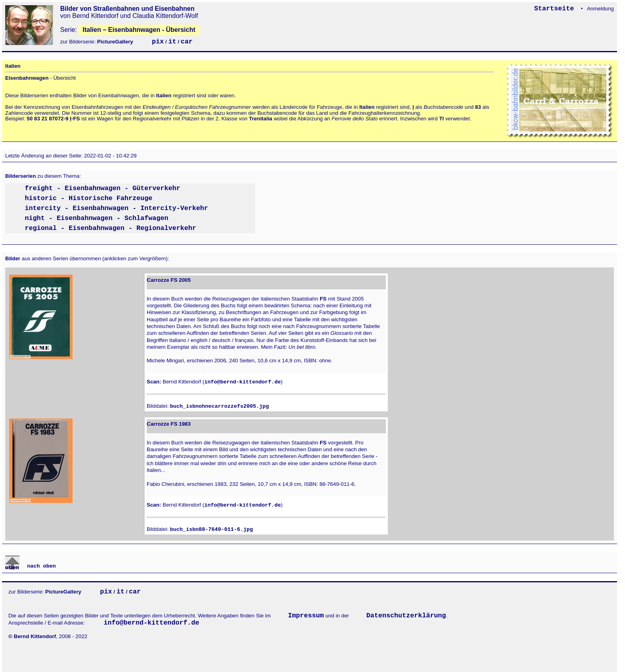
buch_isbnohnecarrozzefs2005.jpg (220, 406)
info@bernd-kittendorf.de (242, 382)
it (172, 42)
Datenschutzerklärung (406, 616)
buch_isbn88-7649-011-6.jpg (212, 530)
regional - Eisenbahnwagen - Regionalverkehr (110, 228)
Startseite (556, 9)
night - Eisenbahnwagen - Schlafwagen (96, 218)
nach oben (40, 567)
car (187, 42)
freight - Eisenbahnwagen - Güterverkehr (102, 188)
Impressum (306, 616)
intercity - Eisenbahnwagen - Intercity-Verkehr (116, 208)
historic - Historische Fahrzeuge (88, 198)
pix (158, 42)
